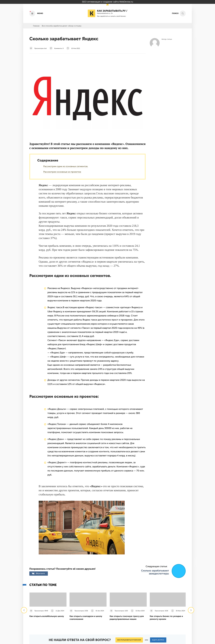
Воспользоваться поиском (129, 586)
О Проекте (89, 618)
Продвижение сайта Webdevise (107, 641)
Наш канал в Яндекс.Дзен (170, 625)
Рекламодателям (92, 621)
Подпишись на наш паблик (169, 618)
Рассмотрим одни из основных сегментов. (66, 166)
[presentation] (24, 556)
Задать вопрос (158, 586)
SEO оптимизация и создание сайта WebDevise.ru (108, 2)
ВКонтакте (40, 520)
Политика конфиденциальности (128, 618)
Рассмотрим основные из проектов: (62, 172)
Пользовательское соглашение (127, 621)
